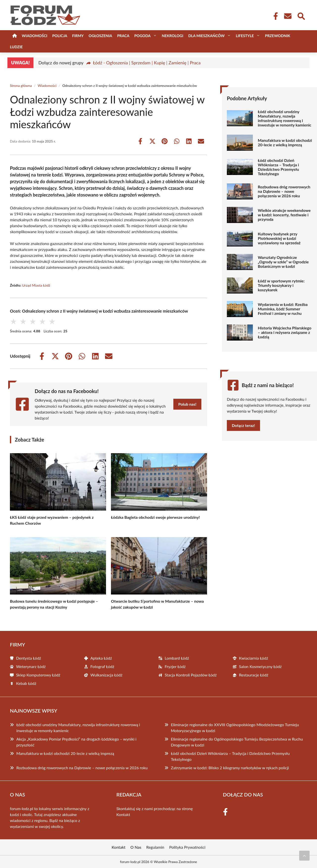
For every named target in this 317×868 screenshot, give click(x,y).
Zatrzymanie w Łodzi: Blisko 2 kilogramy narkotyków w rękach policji (230, 768)
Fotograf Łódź (102, 666)
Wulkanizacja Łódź (106, 675)
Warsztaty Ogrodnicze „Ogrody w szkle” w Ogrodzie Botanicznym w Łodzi (283, 262)
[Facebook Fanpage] (274, 16)
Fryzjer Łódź (175, 666)
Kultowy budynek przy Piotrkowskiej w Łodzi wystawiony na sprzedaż (279, 238)
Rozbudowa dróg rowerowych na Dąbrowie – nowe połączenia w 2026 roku (284, 191)
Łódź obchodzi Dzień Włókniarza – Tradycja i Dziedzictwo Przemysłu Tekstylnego (278, 167)
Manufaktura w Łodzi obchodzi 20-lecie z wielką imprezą (285, 143)
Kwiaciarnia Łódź (253, 658)
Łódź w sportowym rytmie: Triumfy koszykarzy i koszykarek (281, 285)
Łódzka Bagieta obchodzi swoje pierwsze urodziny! (155, 517)
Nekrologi (172, 36)
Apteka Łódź (101, 658)
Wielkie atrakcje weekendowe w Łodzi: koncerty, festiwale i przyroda (284, 215)
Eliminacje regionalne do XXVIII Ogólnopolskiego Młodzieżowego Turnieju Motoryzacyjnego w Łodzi (235, 728)
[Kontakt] (288, 16)
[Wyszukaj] (301, 16)
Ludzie (16, 47)
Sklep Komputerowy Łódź (38, 675)
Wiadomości (35, 36)
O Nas (136, 847)
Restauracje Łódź (254, 675)
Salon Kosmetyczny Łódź (260, 666)
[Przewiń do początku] (304, 856)
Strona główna (21, 86)
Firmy (78, 36)
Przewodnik (278, 36)
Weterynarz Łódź (31, 666)
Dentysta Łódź (29, 658)
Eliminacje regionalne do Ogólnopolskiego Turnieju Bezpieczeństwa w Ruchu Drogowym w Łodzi (237, 742)
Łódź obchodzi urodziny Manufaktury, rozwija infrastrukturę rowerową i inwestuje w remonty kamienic (285, 118)
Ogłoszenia (100, 36)
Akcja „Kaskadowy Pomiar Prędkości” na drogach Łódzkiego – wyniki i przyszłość (76, 742)
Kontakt (123, 814)
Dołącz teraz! (243, 425)
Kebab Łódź (26, 683)
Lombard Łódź (177, 658)
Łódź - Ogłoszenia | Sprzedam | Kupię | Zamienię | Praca (147, 63)
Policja (60, 36)
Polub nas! (187, 404)
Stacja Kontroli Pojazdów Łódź (191, 675)
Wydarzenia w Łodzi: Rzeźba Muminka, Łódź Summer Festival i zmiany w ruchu (283, 309)
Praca (123, 36)
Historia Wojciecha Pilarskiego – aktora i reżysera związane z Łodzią (285, 332)
